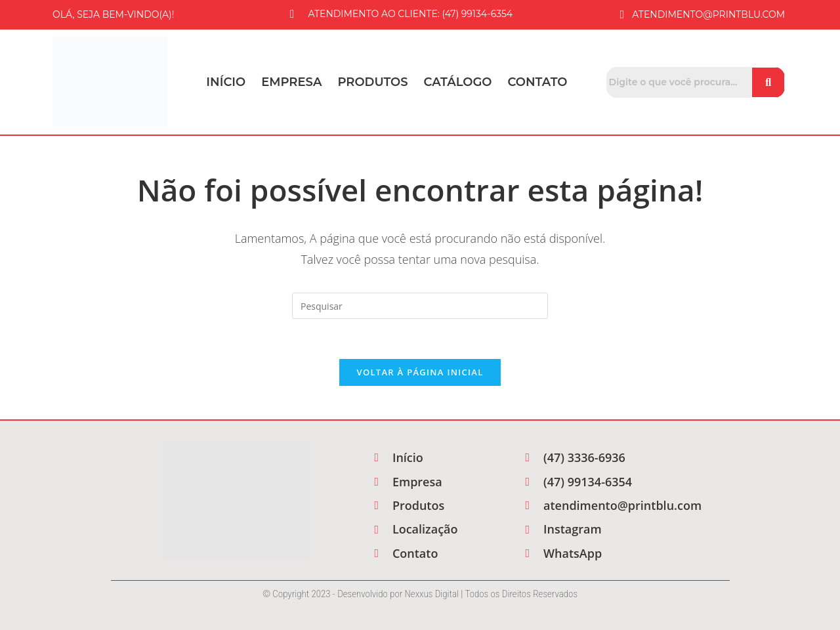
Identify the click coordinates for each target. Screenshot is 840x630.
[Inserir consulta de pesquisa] (420, 306)
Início (226, 82)
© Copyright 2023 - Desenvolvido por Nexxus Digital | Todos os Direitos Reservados (420, 594)
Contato (538, 82)
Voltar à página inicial (420, 372)
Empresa (291, 82)
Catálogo (458, 82)
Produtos (372, 82)
